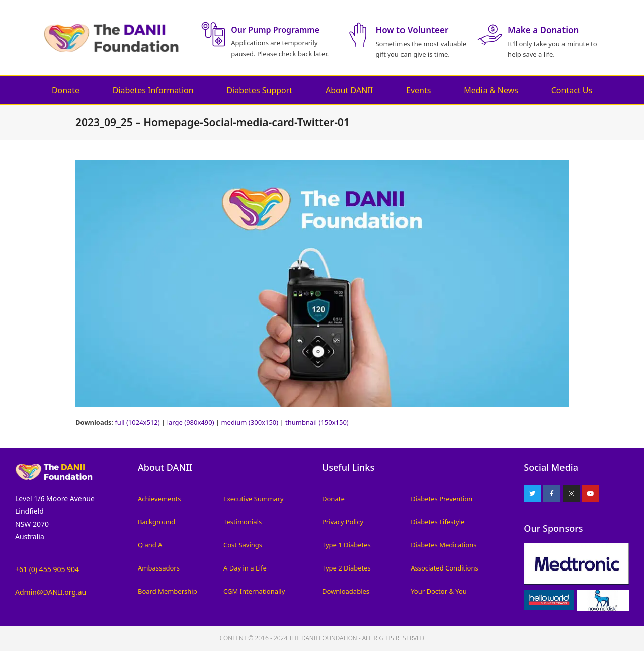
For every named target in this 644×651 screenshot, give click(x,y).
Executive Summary (254, 499)
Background (156, 522)
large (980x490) (191, 422)
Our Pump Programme (275, 30)
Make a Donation (543, 30)
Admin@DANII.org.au (51, 592)
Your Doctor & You (439, 591)
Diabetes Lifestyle (437, 522)
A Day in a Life (245, 568)
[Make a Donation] (490, 35)
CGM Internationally (254, 591)
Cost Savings (243, 545)
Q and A (150, 545)
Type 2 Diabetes (346, 568)
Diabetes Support (259, 90)
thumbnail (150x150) (317, 422)
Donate (66, 90)
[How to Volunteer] (358, 35)
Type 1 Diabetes (346, 545)
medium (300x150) (250, 422)
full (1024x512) (137, 422)
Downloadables (346, 591)
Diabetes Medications (444, 545)
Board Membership (168, 591)
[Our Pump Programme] (213, 34)
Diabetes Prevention (441, 499)
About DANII (349, 90)
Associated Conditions (445, 568)
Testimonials (243, 522)
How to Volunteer (412, 30)
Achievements (159, 499)
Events (418, 90)
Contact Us (572, 90)
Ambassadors (159, 568)
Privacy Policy (343, 522)
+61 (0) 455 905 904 (47, 569)
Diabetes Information (153, 90)
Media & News (491, 90)
